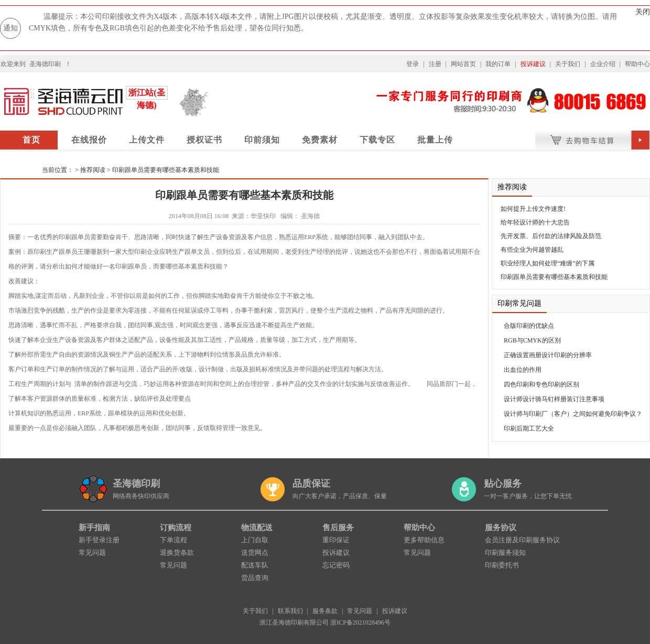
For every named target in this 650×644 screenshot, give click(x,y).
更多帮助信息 (424, 540)
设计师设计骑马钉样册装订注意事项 (554, 399)
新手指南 (94, 528)
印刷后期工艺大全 (529, 428)
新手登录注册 (99, 540)
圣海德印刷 (45, 64)
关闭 (643, 12)
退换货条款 (177, 552)
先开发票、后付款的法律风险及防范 (551, 236)
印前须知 (262, 140)
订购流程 (176, 528)
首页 (31, 140)
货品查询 (255, 578)
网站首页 (463, 64)
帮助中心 (637, 64)
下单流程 (174, 540)
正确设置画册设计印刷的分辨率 (548, 355)
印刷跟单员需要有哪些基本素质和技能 (166, 170)
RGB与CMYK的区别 (532, 340)
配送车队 (255, 565)
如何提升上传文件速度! (533, 209)
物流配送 (257, 528)
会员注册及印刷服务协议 (522, 540)
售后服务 (338, 528)
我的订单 (498, 64)
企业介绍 (603, 64)
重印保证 (336, 540)
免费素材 (320, 140)
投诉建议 (533, 64)
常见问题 (92, 552)
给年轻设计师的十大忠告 (535, 222)
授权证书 (204, 140)
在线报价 (89, 140)
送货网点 (255, 552)
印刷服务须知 (505, 552)
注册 (435, 64)
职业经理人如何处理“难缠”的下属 (548, 263)
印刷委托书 (502, 565)
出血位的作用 (523, 370)
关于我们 (568, 64)
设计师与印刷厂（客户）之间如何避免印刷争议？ (573, 414)
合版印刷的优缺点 (529, 326)
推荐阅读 (93, 170)
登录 (413, 64)
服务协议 (501, 528)
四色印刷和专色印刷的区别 (541, 384)
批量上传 (435, 140)
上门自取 (255, 540)
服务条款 (325, 611)
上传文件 (147, 140)
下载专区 (377, 140)
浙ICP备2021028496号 (360, 622)
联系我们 (290, 611)
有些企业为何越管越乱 (532, 250)
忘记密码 (336, 565)
